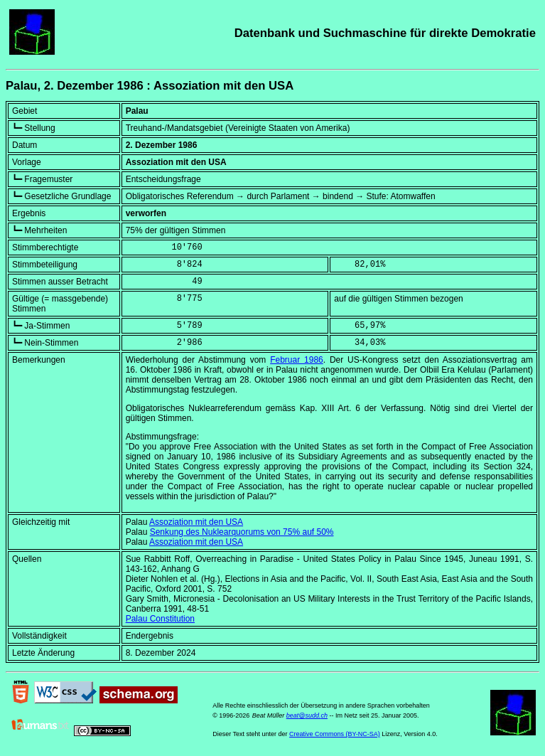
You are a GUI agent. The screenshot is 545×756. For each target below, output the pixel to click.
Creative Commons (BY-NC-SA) (335, 734)
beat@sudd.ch (307, 715)
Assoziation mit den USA (196, 522)
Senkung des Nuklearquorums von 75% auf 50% (242, 532)
